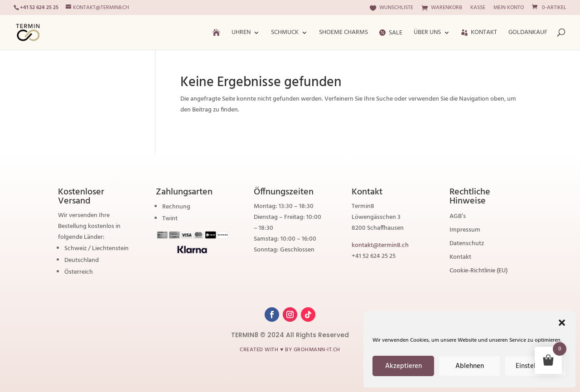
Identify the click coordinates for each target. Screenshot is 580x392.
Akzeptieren (404, 366)
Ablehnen (470, 366)
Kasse (478, 9)
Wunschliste (391, 8)
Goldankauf (528, 34)
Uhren (241, 34)
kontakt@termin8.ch (380, 245)
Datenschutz (467, 245)
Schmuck (285, 34)
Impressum (465, 231)
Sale (391, 34)
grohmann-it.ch (317, 350)
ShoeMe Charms (343, 34)
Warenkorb (442, 8)
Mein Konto (509, 9)
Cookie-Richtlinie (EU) (478, 272)
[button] (562, 323)
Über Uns (427, 34)
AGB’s (458, 218)
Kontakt (479, 34)
